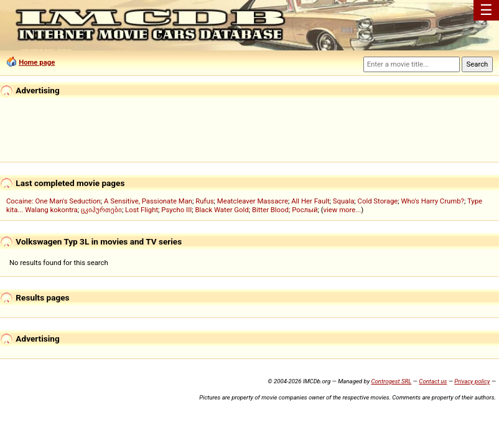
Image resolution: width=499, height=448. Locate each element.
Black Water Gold (222, 210)
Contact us (433, 381)
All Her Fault (310, 201)
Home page (37, 62)
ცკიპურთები (101, 210)
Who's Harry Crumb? (432, 201)
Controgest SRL (391, 381)
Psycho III (176, 210)
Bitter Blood (270, 210)
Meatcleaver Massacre (253, 201)
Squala (344, 201)
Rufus (204, 201)
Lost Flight (142, 210)
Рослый (305, 210)
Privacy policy (472, 381)
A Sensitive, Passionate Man (148, 201)
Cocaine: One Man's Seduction (54, 201)
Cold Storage (378, 201)
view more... (343, 210)
